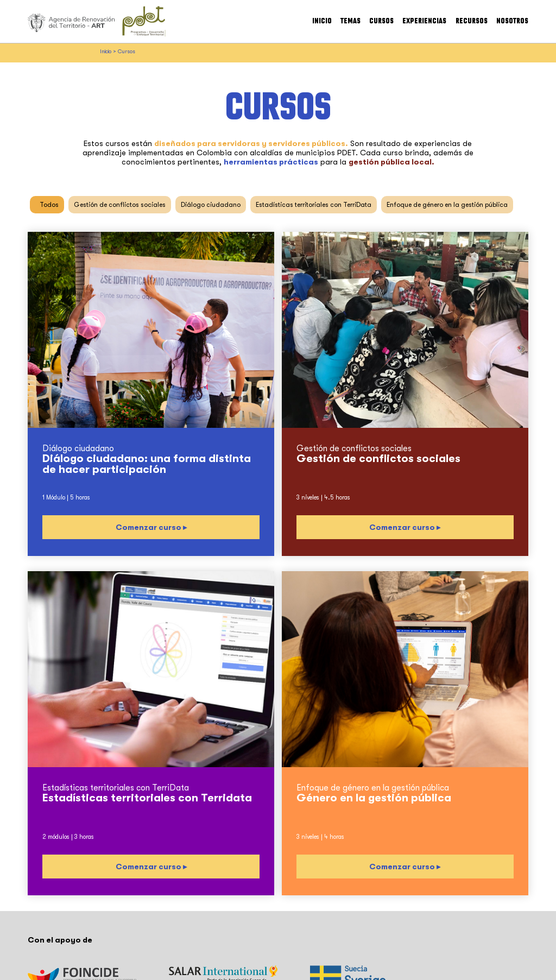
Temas (350, 21)
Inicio (322, 21)
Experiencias (424, 21)
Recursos (472, 21)
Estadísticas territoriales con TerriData (314, 205)
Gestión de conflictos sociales (120, 205)
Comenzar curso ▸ (151, 527)
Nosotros (512, 21)
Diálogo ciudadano (211, 205)
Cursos (381, 21)
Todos (49, 205)
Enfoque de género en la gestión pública (447, 205)
